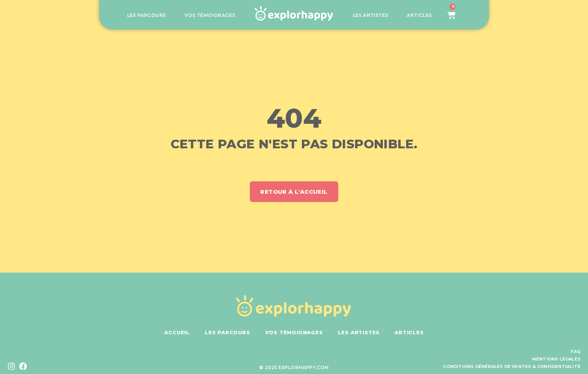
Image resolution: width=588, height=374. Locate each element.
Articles (419, 15)
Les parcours (147, 15)
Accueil (177, 332)
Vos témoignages (210, 15)
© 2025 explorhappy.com (294, 367)
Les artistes (371, 15)
